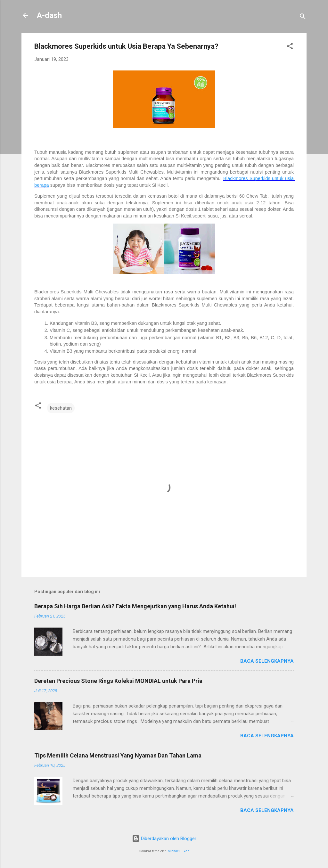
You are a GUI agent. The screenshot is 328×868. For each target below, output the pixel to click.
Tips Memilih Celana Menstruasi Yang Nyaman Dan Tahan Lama (118, 755)
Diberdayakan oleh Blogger (164, 839)
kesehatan (61, 408)
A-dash (49, 15)
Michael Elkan (178, 851)
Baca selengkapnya (267, 661)
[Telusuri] (303, 17)
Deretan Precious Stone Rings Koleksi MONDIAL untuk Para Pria (118, 681)
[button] (290, 47)
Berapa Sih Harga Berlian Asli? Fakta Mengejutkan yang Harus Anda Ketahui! (135, 606)
